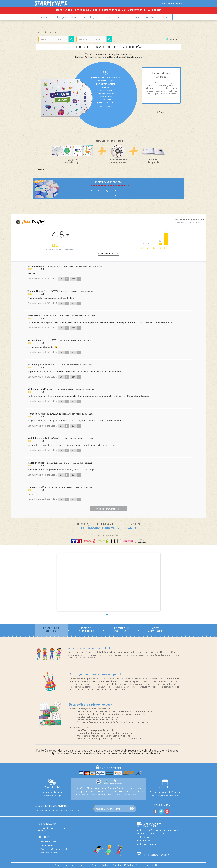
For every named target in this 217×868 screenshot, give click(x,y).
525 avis (41, 169)
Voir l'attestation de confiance (189, 219)
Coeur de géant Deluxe (116, 17)
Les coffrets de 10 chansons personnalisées (52, 829)
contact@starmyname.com (157, 855)
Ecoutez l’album (109, 196)
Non (76, 279)
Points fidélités (147, 841)
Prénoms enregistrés (145, 17)
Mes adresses (47, 845)
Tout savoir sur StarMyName (152, 825)
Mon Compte (175, 3)
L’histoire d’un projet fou (121, 630)
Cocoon (166, 17)
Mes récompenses (49, 852)
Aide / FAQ (153, 865)
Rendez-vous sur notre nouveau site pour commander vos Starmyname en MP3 (108, 10)
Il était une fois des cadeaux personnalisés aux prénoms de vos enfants (159, 832)
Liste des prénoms (149, 844)
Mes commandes (48, 842)
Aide (162, 3)
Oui (64, 279)
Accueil (173, 39)
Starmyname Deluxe (66, 17)
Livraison (80, 865)
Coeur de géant (91, 17)
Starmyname (43, 17)
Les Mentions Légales (98, 865)
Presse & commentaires (86, 630)
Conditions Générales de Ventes (128, 865)
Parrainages (146, 837)
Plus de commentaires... (109, 509)
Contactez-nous (63, 865)
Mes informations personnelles (55, 849)
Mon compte (45, 837)
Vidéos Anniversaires (156, 630)
